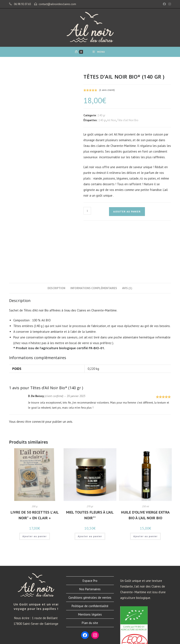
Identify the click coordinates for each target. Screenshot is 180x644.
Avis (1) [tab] (127, 242)
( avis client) (107, 92)
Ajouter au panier (127, 214)
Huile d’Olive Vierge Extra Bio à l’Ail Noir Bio (145, 469)
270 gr (90, 460)
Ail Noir (112, 123)
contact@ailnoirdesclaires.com (57, 4)
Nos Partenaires (90, 543)
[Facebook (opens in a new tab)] (164, 4)
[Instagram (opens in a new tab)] (169, 4)
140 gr (102, 118)
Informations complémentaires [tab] (94, 242)
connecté (38, 376)
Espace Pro (90, 535)
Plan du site (90, 577)
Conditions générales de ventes (90, 552)
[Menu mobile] (99, 53)
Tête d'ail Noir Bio (128, 123)
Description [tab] (56, 242)
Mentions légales (90, 568)
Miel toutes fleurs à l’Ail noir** (90, 469)
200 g (35, 460)
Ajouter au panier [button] (35, 490)
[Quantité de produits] (87, 213)
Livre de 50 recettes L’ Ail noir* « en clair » (35, 469)
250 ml (145, 460)
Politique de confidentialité (90, 560)
